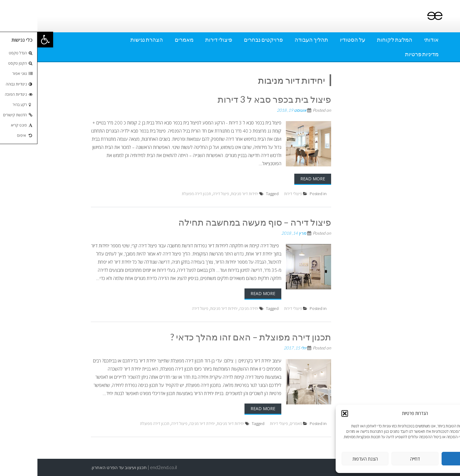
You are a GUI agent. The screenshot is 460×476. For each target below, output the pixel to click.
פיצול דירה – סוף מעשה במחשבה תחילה (217, 222)
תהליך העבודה (274, 40)
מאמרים (147, 40)
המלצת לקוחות (357, 40)
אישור (428, 459)
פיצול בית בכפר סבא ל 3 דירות (237, 99)
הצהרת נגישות (109, 40)
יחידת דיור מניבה (165, 423)
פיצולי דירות (181, 40)
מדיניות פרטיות (384, 54)
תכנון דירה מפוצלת (159, 194)
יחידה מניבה (211, 308)
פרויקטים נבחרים (226, 40)
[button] (8, 40)
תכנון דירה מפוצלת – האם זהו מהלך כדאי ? (213, 337)
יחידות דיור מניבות (207, 194)
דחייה (378, 459)
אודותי (394, 40)
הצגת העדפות (328, 459)
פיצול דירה (184, 194)
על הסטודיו (315, 40)
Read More (275, 179)
